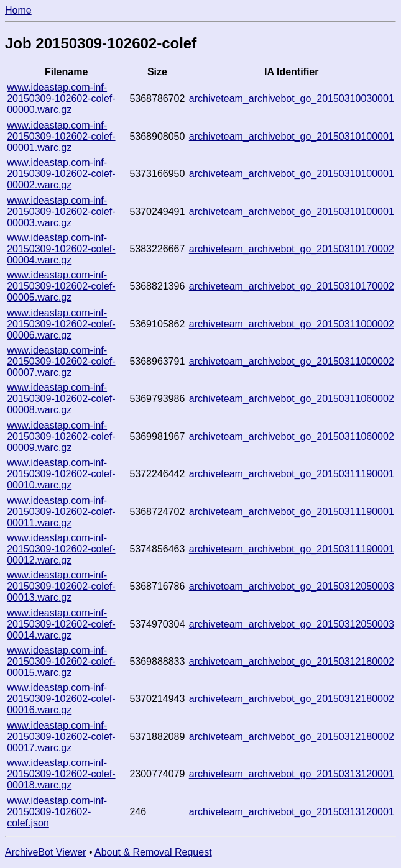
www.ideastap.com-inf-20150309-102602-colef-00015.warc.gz (61, 661)
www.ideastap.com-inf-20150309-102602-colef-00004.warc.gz (61, 249)
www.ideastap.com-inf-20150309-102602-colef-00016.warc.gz (61, 699)
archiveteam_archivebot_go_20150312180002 (292, 661)
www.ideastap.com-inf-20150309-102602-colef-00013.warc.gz (61, 586)
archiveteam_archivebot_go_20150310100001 (292, 136)
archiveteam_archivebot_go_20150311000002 (292, 324)
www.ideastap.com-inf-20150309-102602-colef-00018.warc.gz (61, 774)
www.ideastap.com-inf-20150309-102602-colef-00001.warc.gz (61, 136)
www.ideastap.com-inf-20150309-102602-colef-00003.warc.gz (61, 212)
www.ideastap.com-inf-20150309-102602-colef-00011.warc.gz (61, 512)
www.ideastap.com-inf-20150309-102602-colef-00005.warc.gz (61, 286)
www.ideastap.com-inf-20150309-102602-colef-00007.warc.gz (61, 361)
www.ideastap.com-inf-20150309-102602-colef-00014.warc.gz (61, 624)
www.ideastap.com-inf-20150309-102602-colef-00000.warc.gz (61, 98)
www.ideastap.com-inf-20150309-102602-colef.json (57, 812)
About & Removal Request (153, 852)
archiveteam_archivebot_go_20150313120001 (292, 774)
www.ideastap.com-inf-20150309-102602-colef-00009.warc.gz (61, 436)
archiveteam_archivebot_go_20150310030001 (292, 98)
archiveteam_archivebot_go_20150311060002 (292, 399)
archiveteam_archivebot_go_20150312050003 (292, 586)
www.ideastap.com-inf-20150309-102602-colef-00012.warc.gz (61, 549)
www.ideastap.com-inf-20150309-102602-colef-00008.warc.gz (61, 399)
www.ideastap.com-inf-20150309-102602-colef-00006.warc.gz (61, 324)
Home (18, 10)
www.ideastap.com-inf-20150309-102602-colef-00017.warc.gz (61, 737)
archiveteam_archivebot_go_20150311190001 (292, 474)
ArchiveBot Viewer (45, 852)
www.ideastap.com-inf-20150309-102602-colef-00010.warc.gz (61, 474)
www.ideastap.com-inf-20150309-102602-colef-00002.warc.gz (61, 174)
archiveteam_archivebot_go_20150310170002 (292, 249)
